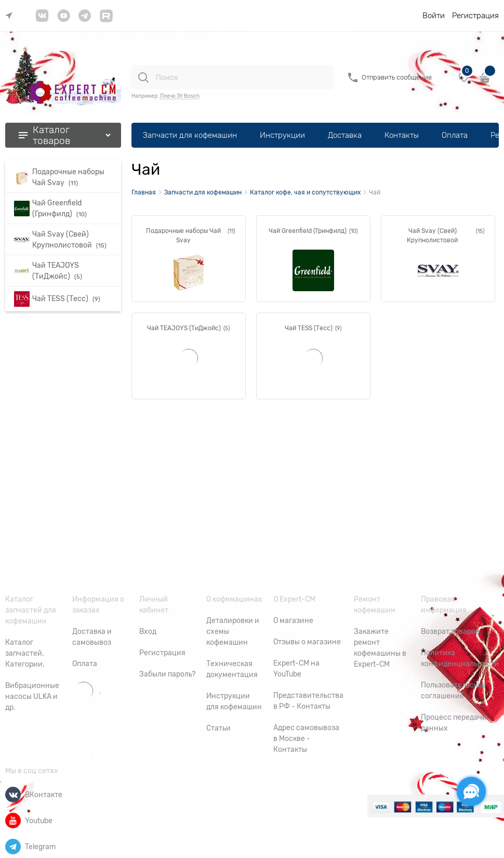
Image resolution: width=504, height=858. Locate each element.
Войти (434, 16)
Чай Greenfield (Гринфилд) (308, 231)
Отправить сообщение (397, 77)
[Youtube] (13, 821)
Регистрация (475, 16)
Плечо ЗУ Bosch (180, 96)
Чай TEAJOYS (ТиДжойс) (184, 328)
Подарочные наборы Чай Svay (183, 236)
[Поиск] (143, 77)
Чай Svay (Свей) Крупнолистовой (432, 236)
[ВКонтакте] (13, 795)
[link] (11, 16)
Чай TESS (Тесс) (309, 328)
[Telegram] (13, 847)
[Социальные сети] (471, 791)
